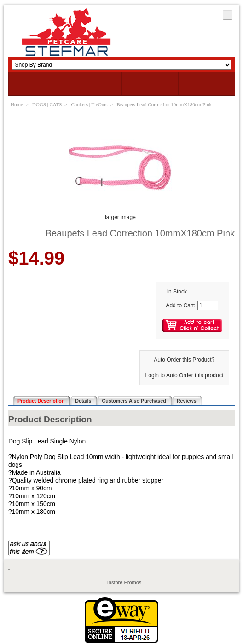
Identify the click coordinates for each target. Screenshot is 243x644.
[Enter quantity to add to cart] (208, 305)
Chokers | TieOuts (89, 104)
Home (17, 104)
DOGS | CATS (47, 104)
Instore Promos (124, 582)
